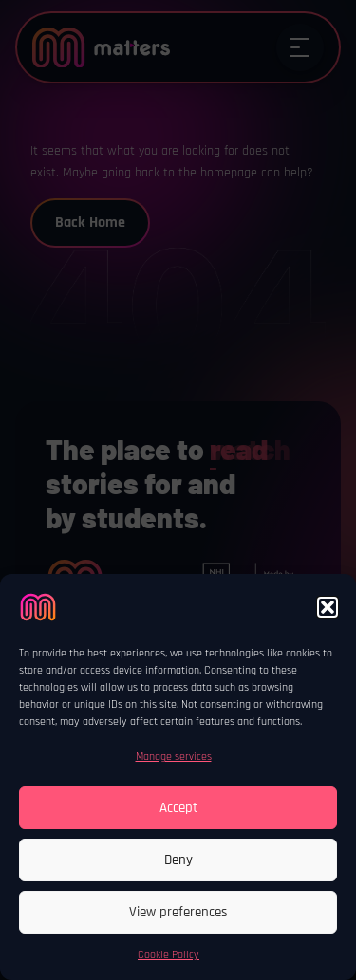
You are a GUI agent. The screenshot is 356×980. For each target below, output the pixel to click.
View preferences (178, 912)
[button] (328, 607)
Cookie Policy (169, 955)
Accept (178, 808)
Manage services (174, 757)
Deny (178, 860)
